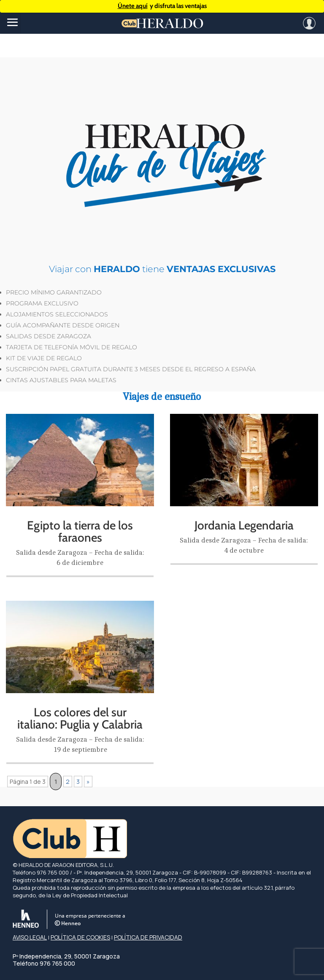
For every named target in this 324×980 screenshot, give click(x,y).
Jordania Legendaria (244, 525)
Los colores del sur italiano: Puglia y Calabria (80, 718)
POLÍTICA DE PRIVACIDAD (148, 937)
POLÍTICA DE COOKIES (80, 937)
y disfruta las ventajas (162, 6)
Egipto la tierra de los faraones (80, 531)
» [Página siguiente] (88, 782)
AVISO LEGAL (30, 937)
